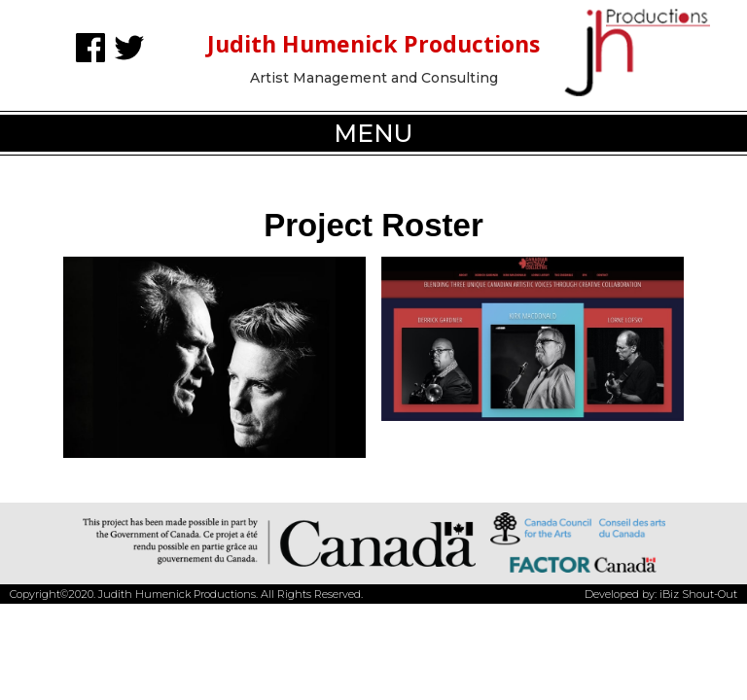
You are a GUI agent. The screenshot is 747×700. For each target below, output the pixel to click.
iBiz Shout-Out (698, 594)
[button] (373, 133)
